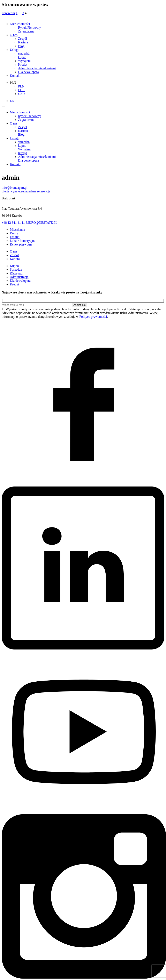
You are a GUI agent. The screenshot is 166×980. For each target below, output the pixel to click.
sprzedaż (24, 53)
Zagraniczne (26, 31)
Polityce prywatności (93, 317)
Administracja (19, 277)
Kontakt (15, 76)
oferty (6, 191)
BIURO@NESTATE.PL (41, 223)
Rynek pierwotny (21, 244)
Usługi (14, 50)
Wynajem (24, 61)
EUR (21, 90)
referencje (44, 191)
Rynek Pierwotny (29, 27)
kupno (22, 57)
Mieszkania (17, 230)
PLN (21, 86)
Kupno (14, 266)
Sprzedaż (16, 269)
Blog (21, 46)
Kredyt (23, 65)
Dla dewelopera (28, 72)
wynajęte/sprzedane (24, 191)
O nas (14, 35)
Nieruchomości (20, 24)
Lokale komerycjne (23, 241)
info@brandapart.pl (14, 188)
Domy (14, 233)
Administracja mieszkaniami (37, 68)
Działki (15, 237)
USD (21, 94)
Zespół (23, 39)
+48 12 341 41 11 (13, 223)
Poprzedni (8, 13)
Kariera (23, 42)
